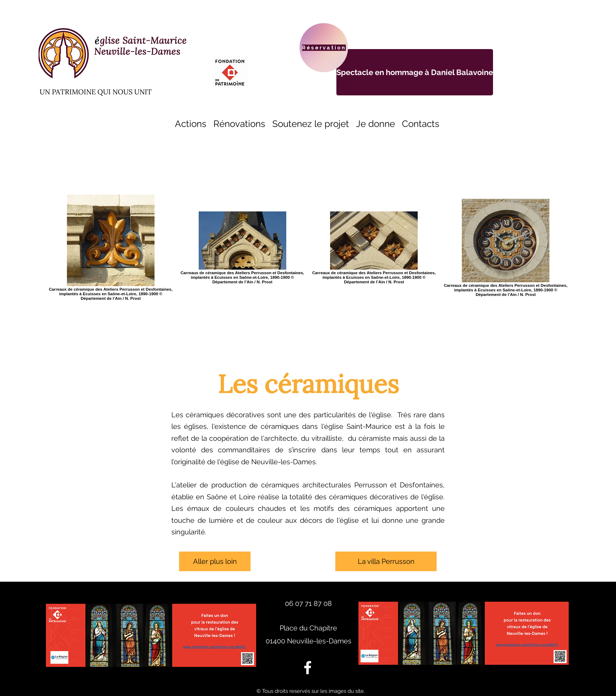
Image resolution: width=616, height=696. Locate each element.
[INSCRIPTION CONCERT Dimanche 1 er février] (415, 72)
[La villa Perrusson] (386, 561)
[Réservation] (324, 48)
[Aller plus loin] (215, 561)
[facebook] (308, 668)
